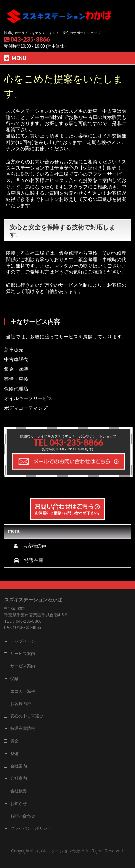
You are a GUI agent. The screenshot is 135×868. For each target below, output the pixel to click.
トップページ (23, 641)
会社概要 (19, 791)
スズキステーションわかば (60, 851)
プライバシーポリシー (31, 828)
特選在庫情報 (23, 728)
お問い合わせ (23, 816)
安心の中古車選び (27, 716)
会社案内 (19, 766)
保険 (14, 679)
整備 (14, 754)
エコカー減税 (23, 691)
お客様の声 (21, 704)
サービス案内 (23, 654)
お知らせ (19, 804)
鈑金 (14, 741)
